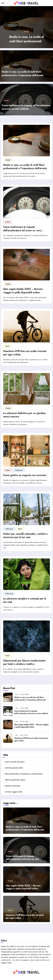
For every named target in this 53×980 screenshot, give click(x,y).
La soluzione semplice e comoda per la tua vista (25, 600)
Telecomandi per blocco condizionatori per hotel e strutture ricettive (24, 662)
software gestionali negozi (15, 780)
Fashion (6, 100)
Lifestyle (26, 31)
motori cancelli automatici (15, 762)
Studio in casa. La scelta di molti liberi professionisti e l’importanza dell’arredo (26, 41)
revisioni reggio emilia (14, 792)
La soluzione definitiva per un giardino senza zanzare (24, 415)
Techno (7, 346)
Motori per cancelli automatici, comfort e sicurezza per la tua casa (25, 535)
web (16, 694)
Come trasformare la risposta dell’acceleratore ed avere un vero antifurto (26, 107)
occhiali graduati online (14, 768)
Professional (19, 470)
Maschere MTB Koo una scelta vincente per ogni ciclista (25, 353)
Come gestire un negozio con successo (25, 475)
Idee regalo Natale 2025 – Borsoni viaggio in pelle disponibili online (23, 291)
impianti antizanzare (13, 786)
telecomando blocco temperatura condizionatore (24, 774)
